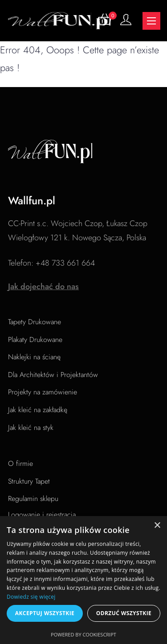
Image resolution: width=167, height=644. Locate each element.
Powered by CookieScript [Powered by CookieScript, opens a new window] (83, 634)
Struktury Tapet (29, 481)
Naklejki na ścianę (34, 357)
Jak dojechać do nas (43, 286)
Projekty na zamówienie (43, 392)
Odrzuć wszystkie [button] (124, 613)
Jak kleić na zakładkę (38, 410)
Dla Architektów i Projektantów (53, 375)
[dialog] (83, 580)
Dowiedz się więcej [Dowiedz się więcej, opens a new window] (31, 597)
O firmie (20, 463)
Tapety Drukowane (35, 322)
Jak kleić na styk (31, 427)
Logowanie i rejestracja (42, 515)
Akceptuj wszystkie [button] (45, 613)
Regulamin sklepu (33, 499)
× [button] (157, 526)
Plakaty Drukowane (35, 340)
